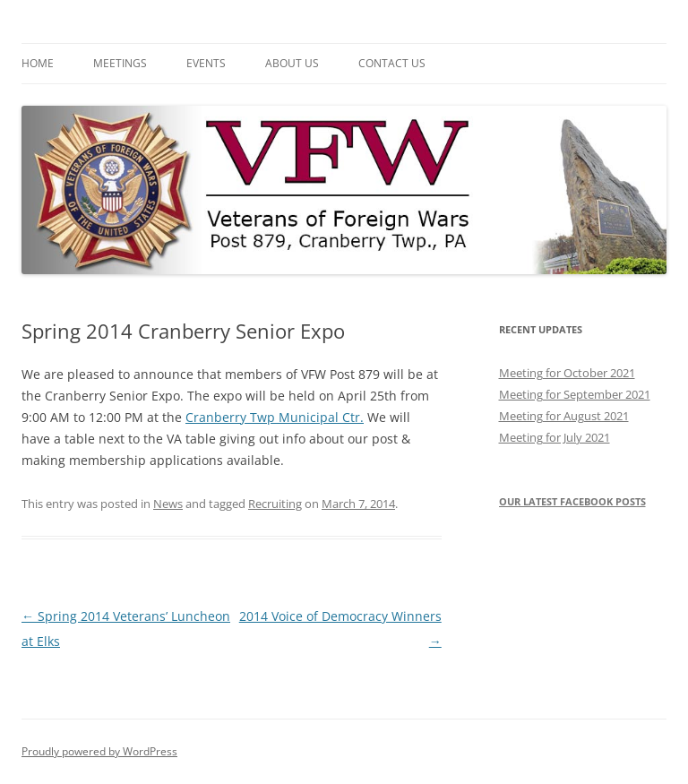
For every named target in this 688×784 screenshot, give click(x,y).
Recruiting (275, 504)
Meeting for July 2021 (555, 437)
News (168, 504)
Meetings (120, 63)
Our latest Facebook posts (572, 501)
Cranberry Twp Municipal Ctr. (275, 417)
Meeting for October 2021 (567, 373)
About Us (292, 63)
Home (38, 63)
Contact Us (392, 63)
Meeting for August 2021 (564, 416)
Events (206, 63)
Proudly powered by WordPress (99, 751)
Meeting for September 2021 (575, 394)
